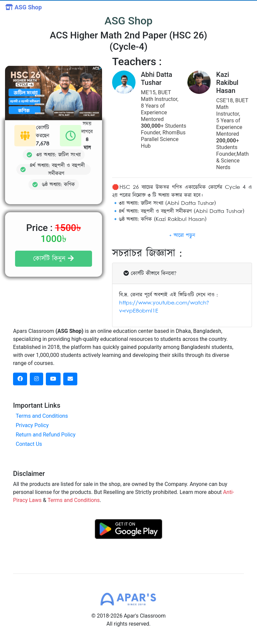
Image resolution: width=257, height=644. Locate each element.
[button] (182, 235)
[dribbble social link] (53, 379)
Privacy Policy (32, 425)
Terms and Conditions (42, 416)
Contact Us (29, 444)
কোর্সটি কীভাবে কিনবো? (150, 273)
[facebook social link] (20, 379)
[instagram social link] (36, 379)
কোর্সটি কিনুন (54, 259)
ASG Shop (24, 7)
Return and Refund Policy (46, 435)
